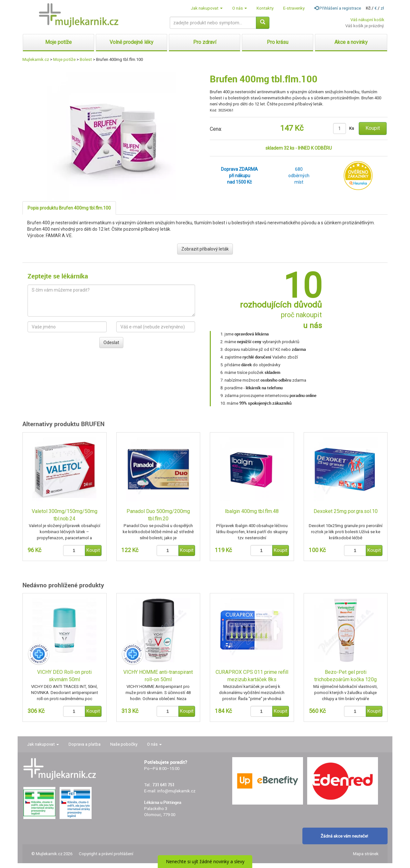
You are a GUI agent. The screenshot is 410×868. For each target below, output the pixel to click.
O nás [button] (240, 8)
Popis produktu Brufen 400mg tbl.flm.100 (69, 208)
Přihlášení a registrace (338, 8)
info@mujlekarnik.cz (176, 791)
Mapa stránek (366, 854)
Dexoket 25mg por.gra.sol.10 (346, 511)
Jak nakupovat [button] (207, 8)
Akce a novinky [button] (351, 42)
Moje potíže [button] (58, 42)
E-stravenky (294, 8)
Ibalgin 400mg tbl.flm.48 (252, 511)
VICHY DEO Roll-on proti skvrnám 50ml (64, 676)
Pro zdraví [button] (205, 42)
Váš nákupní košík (367, 20)
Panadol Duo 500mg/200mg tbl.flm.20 (158, 515)
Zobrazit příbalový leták (205, 249)
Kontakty (265, 8)
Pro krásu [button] (278, 42)
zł (382, 8)
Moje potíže (64, 59)
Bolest (86, 59)
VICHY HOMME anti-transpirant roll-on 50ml (158, 676)
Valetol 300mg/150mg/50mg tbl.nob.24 (65, 515)
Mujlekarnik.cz (36, 59)
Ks (352, 128)
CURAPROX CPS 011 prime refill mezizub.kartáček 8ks (252, 676)
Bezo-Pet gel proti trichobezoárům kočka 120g (345, 676)
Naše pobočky (124, 744)
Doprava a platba (85, 744)
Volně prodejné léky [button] (131, 42)
